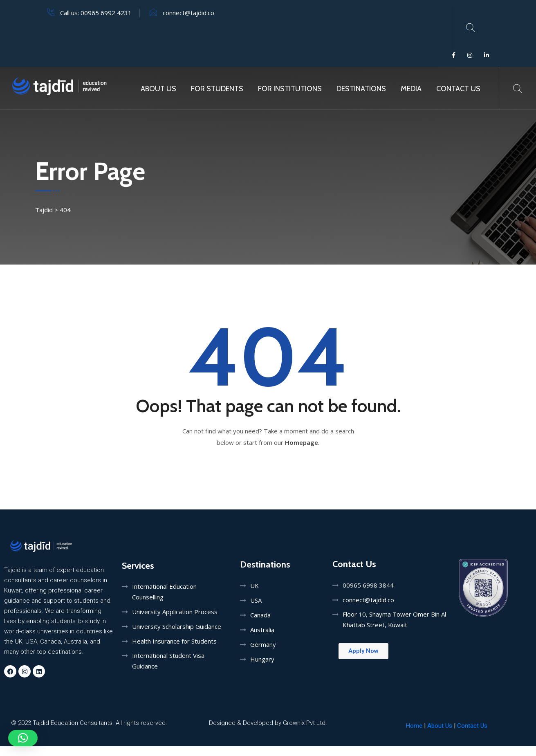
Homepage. (302, 442)
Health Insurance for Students (174, 641)
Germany (263, 644)
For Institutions (290, 89)
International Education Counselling (164, 592)
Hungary (262, 659)
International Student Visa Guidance (168, 661)
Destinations (361, 89)
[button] (23, 738)
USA (256, 600)
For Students (217, 89)
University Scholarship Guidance (177, 626)
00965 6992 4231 (106, 13)
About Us (158, 89)
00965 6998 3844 (368, 585)
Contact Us (458, 89)
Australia (262, 630)
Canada (260, 615)
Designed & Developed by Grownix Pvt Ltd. (268, 723)
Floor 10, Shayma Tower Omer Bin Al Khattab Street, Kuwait (394, 619)
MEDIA (411, 89)
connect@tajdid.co (188, 13)
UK (255, 586)
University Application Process (175, 612)
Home (414, 726)
